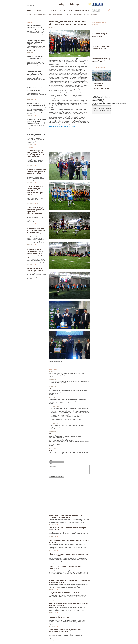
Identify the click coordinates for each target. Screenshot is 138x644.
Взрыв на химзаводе (40, 15)
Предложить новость (82, 10)
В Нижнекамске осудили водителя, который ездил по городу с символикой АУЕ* (35, 73)
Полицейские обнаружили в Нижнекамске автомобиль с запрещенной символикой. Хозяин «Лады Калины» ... (36, 79)
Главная (29, 10)
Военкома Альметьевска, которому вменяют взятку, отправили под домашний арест (36, 27)
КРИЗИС (29, 15)
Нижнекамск (78, 15)
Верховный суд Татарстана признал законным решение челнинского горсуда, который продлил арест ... (36, 127)
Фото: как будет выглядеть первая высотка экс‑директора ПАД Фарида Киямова (36, 89)
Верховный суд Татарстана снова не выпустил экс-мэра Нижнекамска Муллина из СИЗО (36, 121)
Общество (62, 10)
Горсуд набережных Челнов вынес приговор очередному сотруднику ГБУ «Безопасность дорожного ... (36, 64)
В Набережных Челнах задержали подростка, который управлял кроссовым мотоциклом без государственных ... (36, 48)
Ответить (51, 376)
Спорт (70, 10)
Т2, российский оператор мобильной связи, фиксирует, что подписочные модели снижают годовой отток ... (36, 140)
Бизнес (46, 10)
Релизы (86, 15)
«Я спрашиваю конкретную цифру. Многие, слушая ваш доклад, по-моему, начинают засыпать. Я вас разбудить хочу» (36, 232)
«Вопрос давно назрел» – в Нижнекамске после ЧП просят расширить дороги (101, 35)
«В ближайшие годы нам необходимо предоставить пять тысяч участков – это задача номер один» (36, 154)
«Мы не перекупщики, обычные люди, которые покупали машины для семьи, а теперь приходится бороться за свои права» (36, 253)
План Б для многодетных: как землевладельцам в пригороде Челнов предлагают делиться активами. (35, 161)
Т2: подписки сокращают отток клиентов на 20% (36, 135)
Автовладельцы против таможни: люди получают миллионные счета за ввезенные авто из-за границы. (36, 261)
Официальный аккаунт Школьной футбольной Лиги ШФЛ (64, 126)
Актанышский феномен (56, 15)
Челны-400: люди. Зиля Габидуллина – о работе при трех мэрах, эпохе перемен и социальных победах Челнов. (36, 199)
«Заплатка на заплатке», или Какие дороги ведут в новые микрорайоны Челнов (36, 172)
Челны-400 (68, 15)
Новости (38, 10)
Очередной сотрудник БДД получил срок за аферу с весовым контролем (35, 58)
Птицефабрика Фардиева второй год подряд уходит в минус (101, 47)
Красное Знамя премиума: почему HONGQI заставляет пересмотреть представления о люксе (36, 211)
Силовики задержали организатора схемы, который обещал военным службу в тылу (36, 105)
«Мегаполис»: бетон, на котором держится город (35, 270)
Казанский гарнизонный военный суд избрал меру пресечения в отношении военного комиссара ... (36, 33)
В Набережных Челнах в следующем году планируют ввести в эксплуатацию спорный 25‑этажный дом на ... (36, 95)
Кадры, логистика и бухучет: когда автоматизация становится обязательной (101, 86)
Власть (53, 10)
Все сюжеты (95, 15)
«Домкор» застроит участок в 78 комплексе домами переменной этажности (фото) (101, 60)
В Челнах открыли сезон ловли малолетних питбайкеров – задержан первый (36, 42)
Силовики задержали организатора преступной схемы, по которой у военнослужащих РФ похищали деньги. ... (36, 111)
